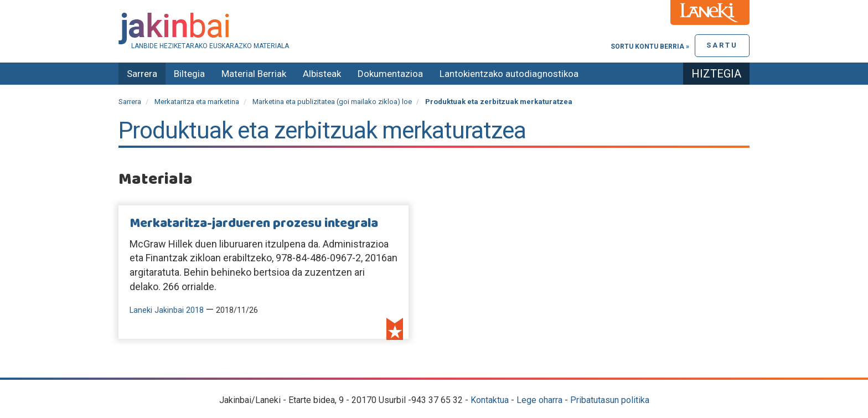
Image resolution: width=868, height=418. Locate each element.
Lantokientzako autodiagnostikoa (509, 74)
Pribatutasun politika (610, 400)
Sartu (722, 45)
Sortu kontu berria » (650, 47)
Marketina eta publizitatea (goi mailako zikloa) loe (332, 102)
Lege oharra (539, 400)
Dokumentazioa (390, 74)
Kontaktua (490, 400)
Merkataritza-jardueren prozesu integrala (254, 224)
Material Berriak (254, 74)
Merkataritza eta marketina (197, 102)
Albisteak (322, 74)
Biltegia (189, 74)
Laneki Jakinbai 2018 (167, 310)
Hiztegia (716, 74)
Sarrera (142, 74)
